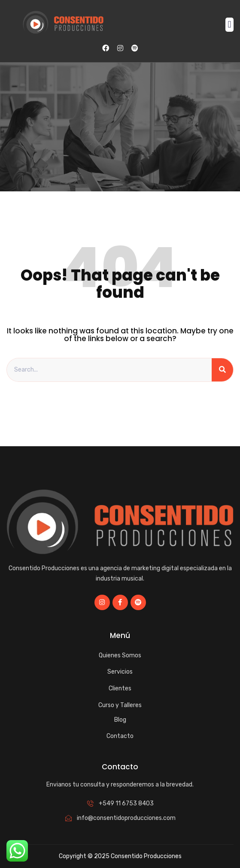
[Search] (222, 370)
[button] (229, 25)
